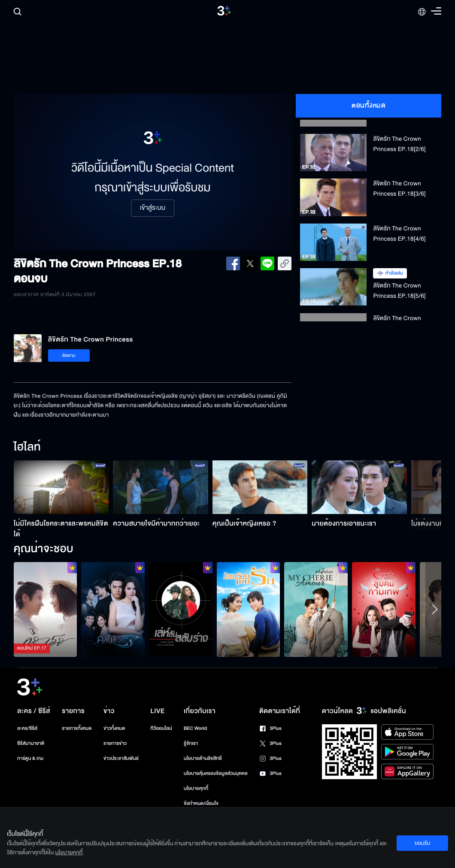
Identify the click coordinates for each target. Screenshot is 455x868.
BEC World (195, 728)
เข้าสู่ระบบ (153, 208)
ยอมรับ (422, 843)
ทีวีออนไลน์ (161, 728)
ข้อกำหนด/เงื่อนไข (201, 803)
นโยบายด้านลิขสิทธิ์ (203, 758)
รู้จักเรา (191, 743)
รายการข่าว (115, 743)
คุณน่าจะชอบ (44, 549)
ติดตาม (69, 355)
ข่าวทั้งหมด (114, 728)
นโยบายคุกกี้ (196, 788)
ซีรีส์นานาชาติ (31, 743)
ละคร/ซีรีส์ (27, 728)
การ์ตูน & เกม (30, 758)
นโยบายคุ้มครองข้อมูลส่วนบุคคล (216, 773)
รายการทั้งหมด (77, 728)
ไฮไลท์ (27, 448)
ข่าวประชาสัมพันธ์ (121, 758)
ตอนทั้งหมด (369, 106)
